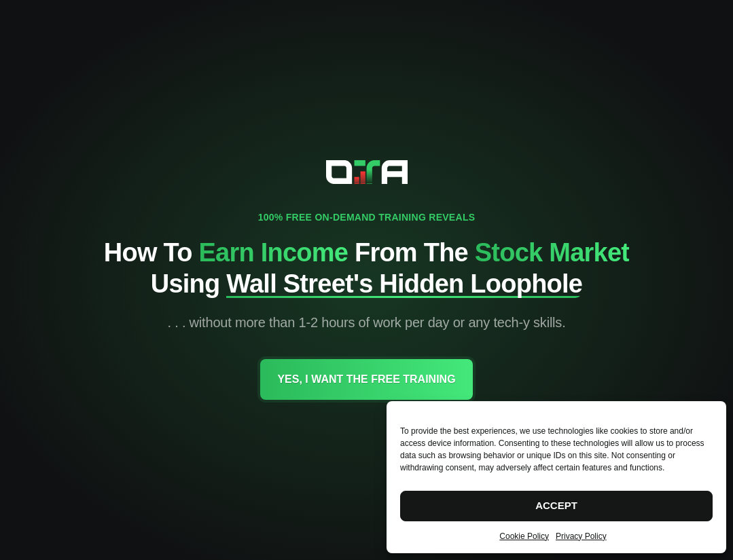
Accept (556, 505)
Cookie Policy (524, 536)
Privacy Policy (581, 536)
